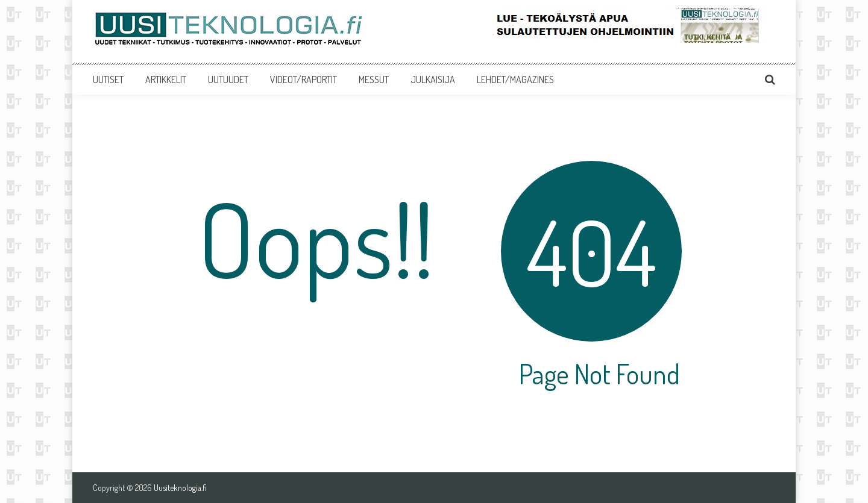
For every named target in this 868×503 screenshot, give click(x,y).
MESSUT (374, 80)
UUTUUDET (228, 80)
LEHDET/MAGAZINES (515, 80)
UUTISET (108, 80)
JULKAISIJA (433, 80)
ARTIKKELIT (166, 80)
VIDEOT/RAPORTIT (303, 80)
